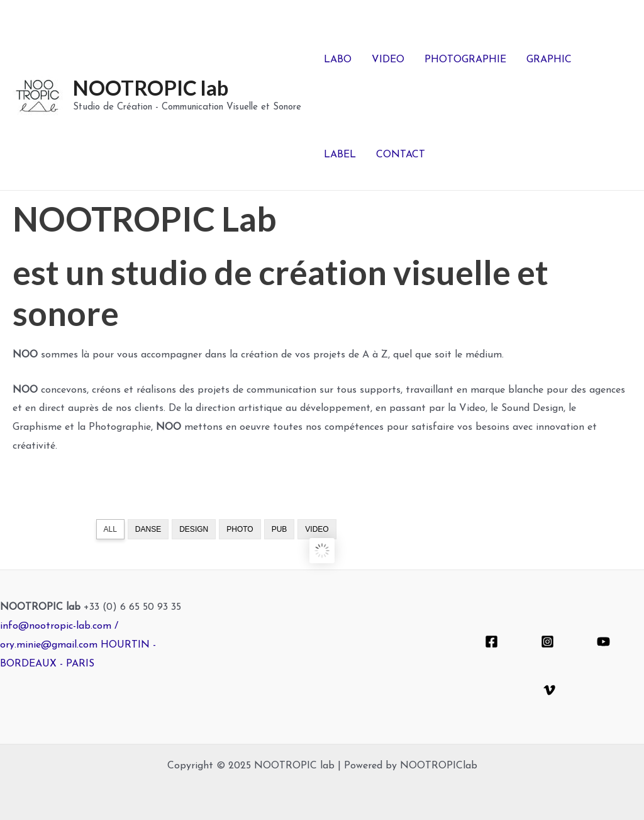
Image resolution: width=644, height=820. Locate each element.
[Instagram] (547, 642)
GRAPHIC (549, 60)
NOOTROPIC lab (151, 87)
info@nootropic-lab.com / (59, 626)
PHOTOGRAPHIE (465, 60)
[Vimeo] (549, 690)
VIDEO (388, 60)
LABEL (340, 155)
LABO (338, 60)
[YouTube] (603, 642)
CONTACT (401, 155)
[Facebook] (491, 642)
